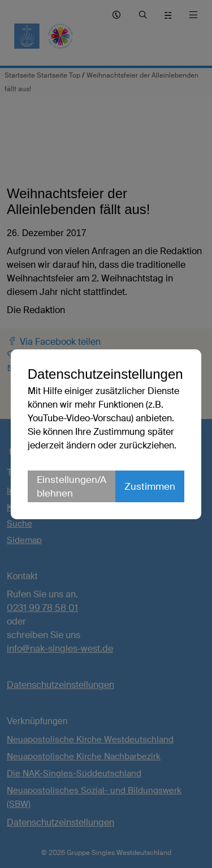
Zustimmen (150, 486)
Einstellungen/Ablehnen (72, 486)
